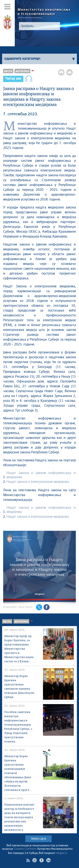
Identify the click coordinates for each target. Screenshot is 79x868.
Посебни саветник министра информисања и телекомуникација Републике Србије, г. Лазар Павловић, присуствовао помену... (18, 727)
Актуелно (22, 71)
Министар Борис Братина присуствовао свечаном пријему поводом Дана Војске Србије (19, 687)
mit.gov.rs (61, 853)
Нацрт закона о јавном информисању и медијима (41, 475)
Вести (8, 71)
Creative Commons (25, 849)
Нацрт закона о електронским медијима (38, 482)
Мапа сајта (39, 839)
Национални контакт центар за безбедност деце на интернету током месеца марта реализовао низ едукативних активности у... (19, 817)
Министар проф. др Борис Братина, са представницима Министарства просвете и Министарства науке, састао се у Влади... (19, 649)
